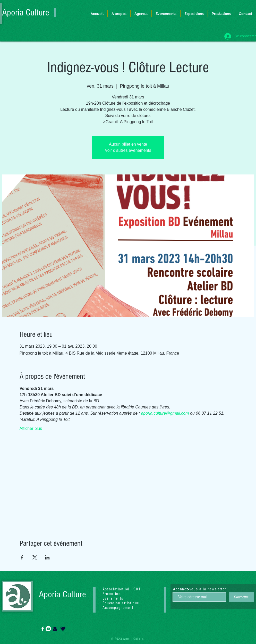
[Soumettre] (241, 597)
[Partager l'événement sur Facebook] (22, 557)
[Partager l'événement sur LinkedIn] (47, 557)
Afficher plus (31, 428)
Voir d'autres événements (128, 150)
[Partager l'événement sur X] (35, 557)
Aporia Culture (26, 13)
